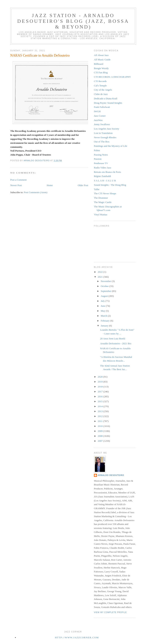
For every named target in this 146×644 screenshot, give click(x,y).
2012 (100, 416)
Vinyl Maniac (101, 215)
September (106, 291)
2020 (100, 377)
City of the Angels (103, 90)
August (105, 296)
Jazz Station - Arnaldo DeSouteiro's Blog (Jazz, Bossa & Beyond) (73, 21)
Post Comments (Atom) (36, 192)
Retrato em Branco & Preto (107, 172)
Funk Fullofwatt (102, 107)
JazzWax (98, 120)
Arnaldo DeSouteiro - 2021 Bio (116, 343)
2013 (100, 411)
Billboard (99, 64)
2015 (100, 401)
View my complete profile (110, 612)
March (104, 316)
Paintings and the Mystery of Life (111, 146)
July (103, 301)
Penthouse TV (101, 163)
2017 (100, 392)
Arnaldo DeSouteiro (111, 475)
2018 (100, 387)
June (103, 306)
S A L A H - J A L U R (105, 181)
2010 (100, 426)
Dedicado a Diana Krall (106, 98)
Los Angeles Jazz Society (107, 129)
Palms (97, 150)
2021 (100, 277)
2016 (100, 396)
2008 (100, 436)
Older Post (83, 185)
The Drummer (101, 198)
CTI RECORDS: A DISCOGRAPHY (112, 77)
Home (50, 185)
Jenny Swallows (102, 124)
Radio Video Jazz (103, 168)
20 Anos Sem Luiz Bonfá (112, 339)
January (105, 326)
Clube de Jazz (101, 94)
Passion (98, 159)
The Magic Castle (103, 202)
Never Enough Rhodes (105, 137)
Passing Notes (101, 155)
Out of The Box (102, 142)
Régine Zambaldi (102, 176)
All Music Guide (102, 60)
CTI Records (100, 81)
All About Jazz (101, 55)
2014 (100, 406)
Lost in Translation (103, 133)
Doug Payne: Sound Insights (108, 103)
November (106, 281)
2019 (100, 382)
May (103, 311)
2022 (100, 272)
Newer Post (16, 185)
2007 (100, 441)
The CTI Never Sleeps (105, 193)
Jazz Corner (100, 116)
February (106, 321)
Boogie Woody (101, 68)
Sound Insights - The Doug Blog (110, 185)
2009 (100, 431)
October (105, 286)
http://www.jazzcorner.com (77, 637)
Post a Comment (18, 180)
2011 (100, 421)
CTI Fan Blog (101, 72)
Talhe (97, 189)
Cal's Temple (100, 86)
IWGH (97, 111)
